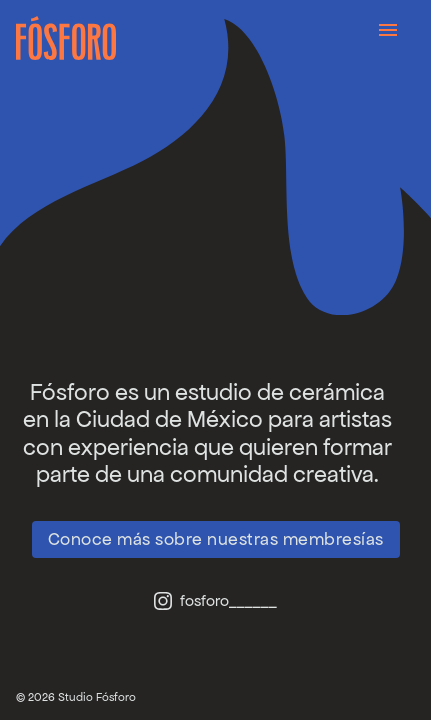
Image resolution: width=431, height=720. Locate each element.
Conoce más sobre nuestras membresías (216, 539)
